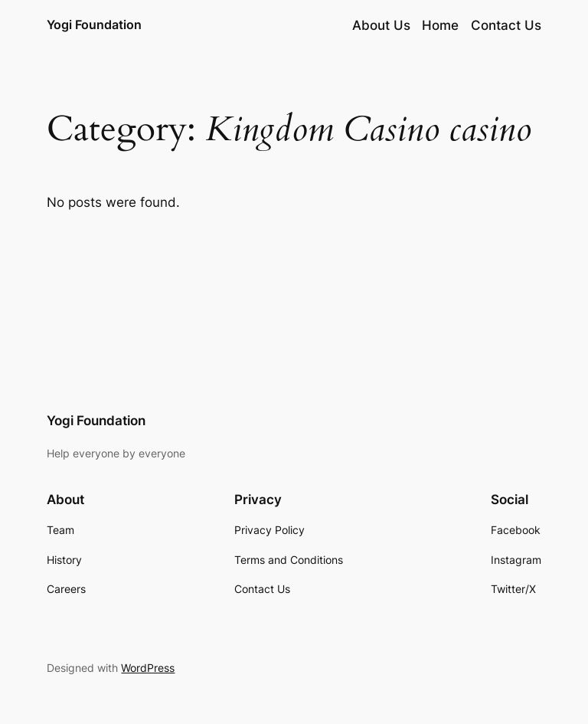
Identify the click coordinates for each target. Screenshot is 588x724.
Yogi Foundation (94, 25)
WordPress (148, 668)
